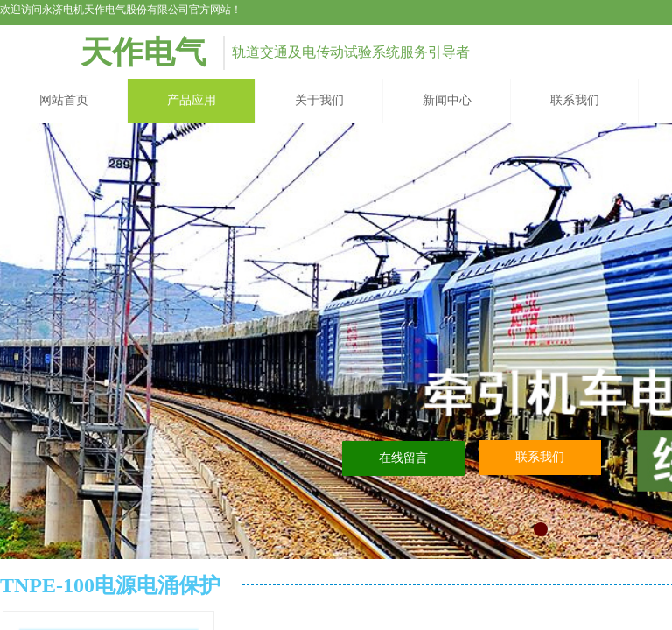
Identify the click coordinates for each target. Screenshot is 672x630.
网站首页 (64, 100)
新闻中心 (447, 100)
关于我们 (319, 100)
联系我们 (575, 100)
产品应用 (192, 100)
